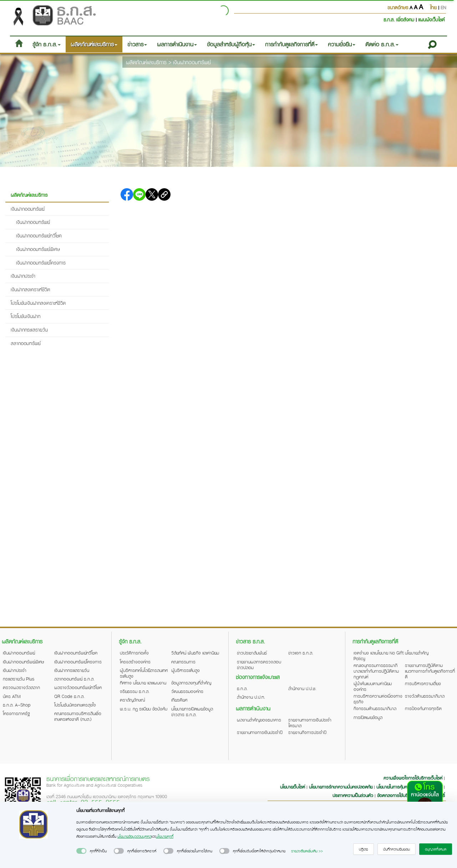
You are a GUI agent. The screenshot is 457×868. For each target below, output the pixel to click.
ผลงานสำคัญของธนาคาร (259, 720)
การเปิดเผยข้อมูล (368, 717)
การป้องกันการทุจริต (423, 708)
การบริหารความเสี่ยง (423, 683)
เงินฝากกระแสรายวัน (29, 330)
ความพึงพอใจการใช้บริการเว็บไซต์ (414, 778)
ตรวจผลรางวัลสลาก (21, 687)
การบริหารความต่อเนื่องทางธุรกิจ (378, 699)
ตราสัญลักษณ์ (132, 700)
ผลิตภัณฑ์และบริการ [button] (94, 44)
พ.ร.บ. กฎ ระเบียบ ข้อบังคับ (144, 709)
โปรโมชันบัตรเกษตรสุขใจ (75, 705)
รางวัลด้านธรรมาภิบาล (425, 696)
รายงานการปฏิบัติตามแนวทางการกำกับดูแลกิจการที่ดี (430, 671)
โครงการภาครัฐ (16, 713)
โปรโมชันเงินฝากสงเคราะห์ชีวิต (38, 303)
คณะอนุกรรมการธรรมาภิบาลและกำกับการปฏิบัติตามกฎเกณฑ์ (376, 671)
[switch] (81, 851)
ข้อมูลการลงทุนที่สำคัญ (191, 683)
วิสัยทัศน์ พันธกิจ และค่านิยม (195, 653)
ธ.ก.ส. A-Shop (17, 705)
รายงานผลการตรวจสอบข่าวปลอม (259, 664)
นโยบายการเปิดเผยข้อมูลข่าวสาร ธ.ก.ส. (192, 712)
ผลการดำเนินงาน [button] (177, 44)
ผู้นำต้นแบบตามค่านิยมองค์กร (373, 686)
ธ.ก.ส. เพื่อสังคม (400, 19)
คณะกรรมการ (183, 662)
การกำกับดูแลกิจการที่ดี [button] (291, 44)
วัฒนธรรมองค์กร (187, 691)
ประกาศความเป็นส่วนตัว (353, 795)
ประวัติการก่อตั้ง (134, 653)
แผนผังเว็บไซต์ (431, 19)
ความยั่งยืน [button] (342, 44)
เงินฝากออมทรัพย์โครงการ (41, 263)
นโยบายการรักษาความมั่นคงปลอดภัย (341, 787)
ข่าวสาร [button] (137, 44)
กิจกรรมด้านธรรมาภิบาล (375, 708)
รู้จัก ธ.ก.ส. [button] (47, 44)
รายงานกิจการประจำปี (307, 732)
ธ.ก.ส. (242, 688)
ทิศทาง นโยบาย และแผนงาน (143, 683)
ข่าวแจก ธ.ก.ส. (301, 653)
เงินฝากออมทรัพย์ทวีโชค (39, 235)
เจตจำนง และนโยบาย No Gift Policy (379, 656)
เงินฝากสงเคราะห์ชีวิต (30, 289)
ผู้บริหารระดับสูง (186, 670)
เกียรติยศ (179, 700)
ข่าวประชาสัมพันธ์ (252, 653)
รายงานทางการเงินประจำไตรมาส (310, 723)
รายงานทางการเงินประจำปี (260, 732)
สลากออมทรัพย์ (26, 343)
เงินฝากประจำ (23, 276)
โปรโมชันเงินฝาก (26, 316)
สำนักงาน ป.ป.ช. (302, 688)
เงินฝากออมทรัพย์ (192, 62)
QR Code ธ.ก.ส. (69, 696)
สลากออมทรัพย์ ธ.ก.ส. (74, 679)
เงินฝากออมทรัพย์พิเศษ (38, 249)
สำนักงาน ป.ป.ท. (251, 697)
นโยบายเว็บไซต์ (293, 787)
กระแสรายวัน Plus (19, 679)
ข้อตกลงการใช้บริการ (396, 795)
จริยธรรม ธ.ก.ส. (135, 691)
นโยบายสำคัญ (417, 653)
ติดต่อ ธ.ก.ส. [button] (382, 44)
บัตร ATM (12, 696)
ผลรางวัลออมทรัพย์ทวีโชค (78, 687)
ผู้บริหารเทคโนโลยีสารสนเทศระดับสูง (144, 673)
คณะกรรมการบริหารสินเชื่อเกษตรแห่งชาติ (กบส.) (78, 716)
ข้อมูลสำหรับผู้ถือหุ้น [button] (231, 44)
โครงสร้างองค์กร (135, 662)
